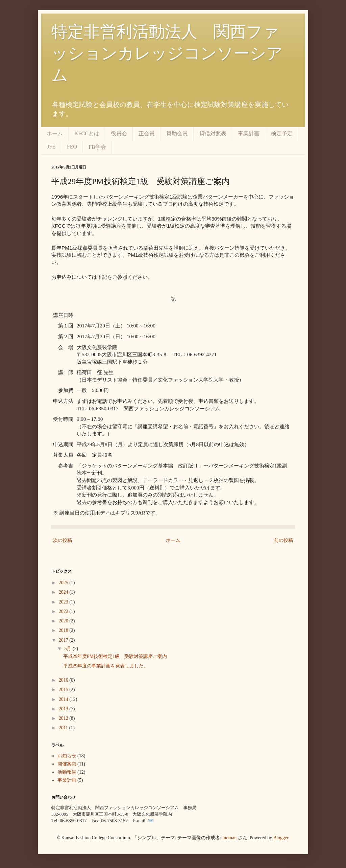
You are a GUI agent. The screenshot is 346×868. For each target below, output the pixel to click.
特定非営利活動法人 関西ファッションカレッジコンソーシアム (167, 53)
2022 (64, 611)
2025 (64, 583)
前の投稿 (283, 540)
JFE (51, 147)
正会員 (147, 133)
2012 (64, 718)
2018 (64, 630)
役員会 (119, 133)
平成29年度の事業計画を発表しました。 (106, 666)
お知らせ (67, 756)
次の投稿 (63, 540)
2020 (64, 621)
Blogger (281, 838)
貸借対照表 (213, 133)
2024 (64, 592)
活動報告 (67, 772)
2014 (64, 699)
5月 (68, 649)
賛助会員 (177, 133)
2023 (64, 602)
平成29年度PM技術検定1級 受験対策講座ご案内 (115, 656)
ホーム (55, 133)
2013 (64, 709)
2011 (64, 728)
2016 (64, 680)
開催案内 (67, 764)
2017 (64, 640)
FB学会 (97, 147)
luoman (229, 838)
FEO (72, 147)
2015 (64, 690)
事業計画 (249, 133)
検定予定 (282, 133)
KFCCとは (87, 133)
